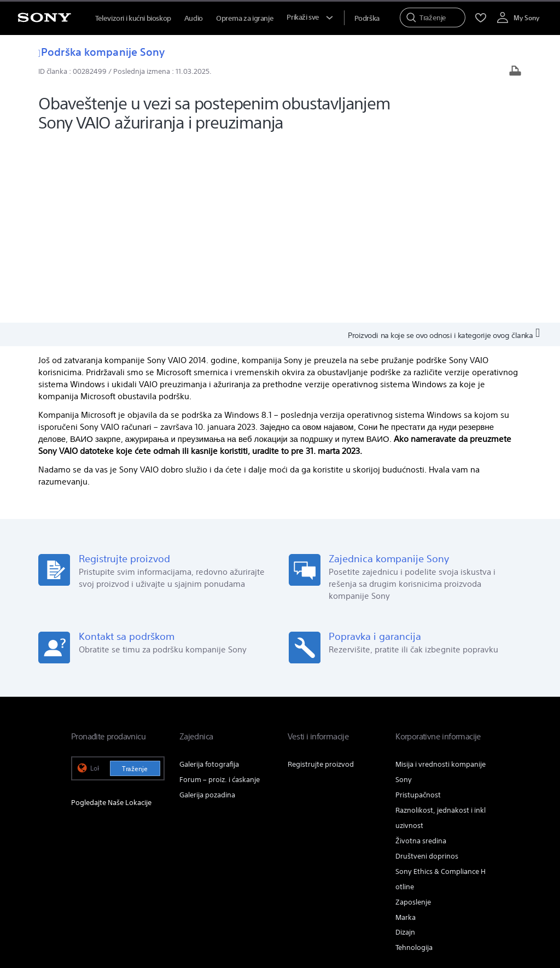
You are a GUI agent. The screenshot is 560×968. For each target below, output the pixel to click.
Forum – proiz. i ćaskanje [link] (220, 597)
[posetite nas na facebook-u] (431, 847)
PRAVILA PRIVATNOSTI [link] (103, 908)
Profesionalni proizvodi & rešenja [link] (309, 820)
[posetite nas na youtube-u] (478, 847)
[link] (86, 848)
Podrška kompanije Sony (101, 52)
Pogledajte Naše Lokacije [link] (111, 620)
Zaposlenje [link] (413, 720)
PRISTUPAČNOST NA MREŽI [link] (215, 899)
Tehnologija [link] (414, 766)
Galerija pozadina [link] (207, 613)
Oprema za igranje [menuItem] (245, 18)
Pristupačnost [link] (418, 613)
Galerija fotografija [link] (209, 582)
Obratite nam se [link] (399, 820)
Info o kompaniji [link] (463, 820)
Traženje (135, 587)
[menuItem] (367, 18)
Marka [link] (406, 735)
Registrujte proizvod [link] (321, 582)
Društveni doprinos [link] (427, 674)
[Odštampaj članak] (515, 72)
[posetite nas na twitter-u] (454, 847)
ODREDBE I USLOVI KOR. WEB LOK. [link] (121, 899)
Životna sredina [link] (421, 659)
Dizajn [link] (405, 751)
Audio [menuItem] (194, 18)
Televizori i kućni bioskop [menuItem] (133, 18)
